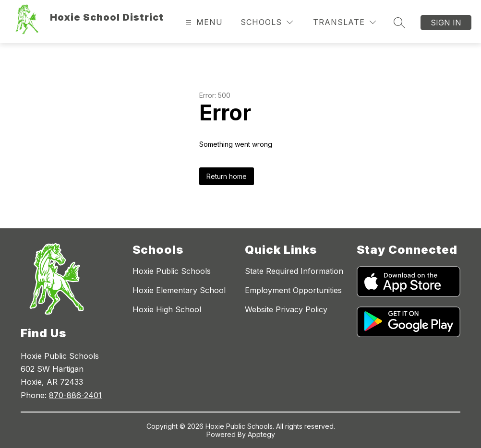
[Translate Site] (344, 22)
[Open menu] (203, 22)
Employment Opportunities (293, 290)
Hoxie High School (167, 309)
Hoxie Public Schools (172, 271)
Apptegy (261, 434)
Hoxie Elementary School (179, 290)
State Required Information (294, 271)
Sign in (446, 23)
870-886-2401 (75, 395)
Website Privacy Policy (286, 309)
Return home (227, 176)
